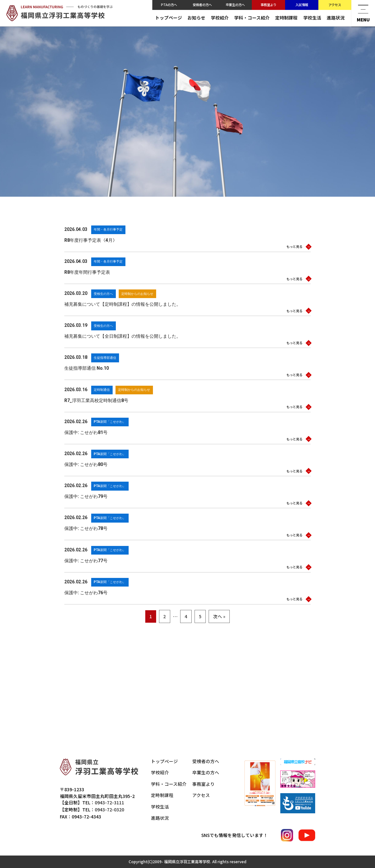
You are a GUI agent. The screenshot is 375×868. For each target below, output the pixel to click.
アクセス (335, 5)
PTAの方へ (169, 5)
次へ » (219, 619)
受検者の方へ (202, 5)
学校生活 (312, 18)
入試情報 (302, 5)
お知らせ (196, 18)
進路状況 (336, 18)
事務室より (268, 5)
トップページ (169, 18)
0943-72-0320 (109, 809)
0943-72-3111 (109, 802)
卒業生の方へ (235, 5)
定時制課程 (286, 18)
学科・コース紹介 (252, 18)
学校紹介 (220, 18)
